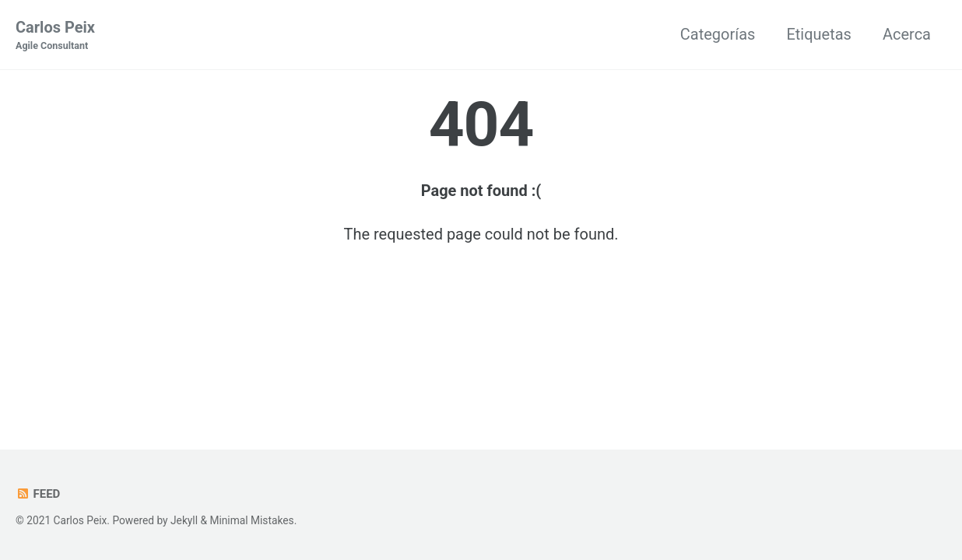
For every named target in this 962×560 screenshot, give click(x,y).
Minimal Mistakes (251, 520)
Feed (38, 494)
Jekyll (184, 520)
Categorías (718, 34)
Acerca (907, 34)
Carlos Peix (55, 36)
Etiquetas (819, 34)
